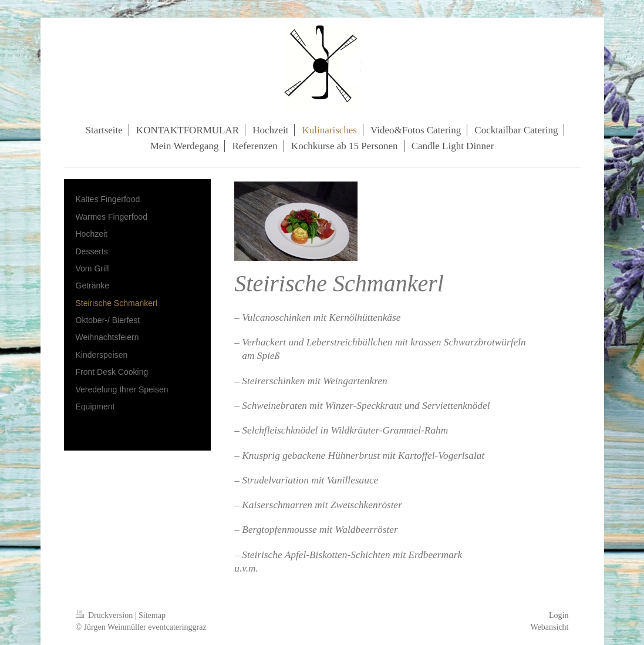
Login (559, 615)
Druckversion (105, 615)
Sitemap (152, 615)
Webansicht (550, 627)
